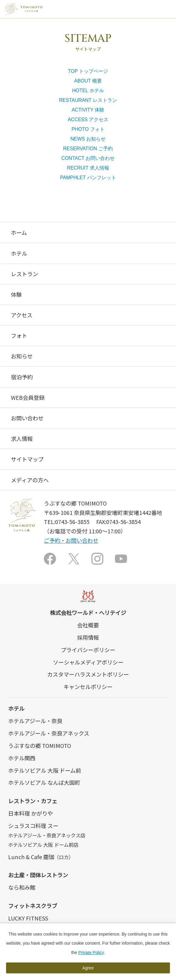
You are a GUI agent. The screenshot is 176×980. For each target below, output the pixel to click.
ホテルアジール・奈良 (35, 721)
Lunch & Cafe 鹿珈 (41, 857)
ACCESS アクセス (88, 120)
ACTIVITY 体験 (88, 110)
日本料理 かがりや (31, 813)
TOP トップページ (88, 71)
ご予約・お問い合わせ (71, 540)
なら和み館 (22, 887)
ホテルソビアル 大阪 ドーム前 (45, 770)
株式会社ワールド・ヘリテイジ (88, 613)
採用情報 (88, 637)
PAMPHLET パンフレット (88, 178)
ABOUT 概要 (88, 81)
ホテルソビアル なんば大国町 (44, 782)
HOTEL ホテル (88, 91)
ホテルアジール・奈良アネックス (49, 733)
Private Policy (91, 953)
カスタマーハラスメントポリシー (88, 674)
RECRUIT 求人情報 (88, 168)
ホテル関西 (22, 758)
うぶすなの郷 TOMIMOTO (40, 746)
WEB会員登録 (28, 397)
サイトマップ (27, 459)
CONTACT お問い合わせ (88, 158)
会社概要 (88, 625)
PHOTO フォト (88, 129)
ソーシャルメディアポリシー (88, 662)
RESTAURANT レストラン (88, 100)
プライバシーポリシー (88, 650)
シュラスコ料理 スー (33, 826)
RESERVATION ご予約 (88, 149)
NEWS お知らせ (88, 139)
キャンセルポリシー (88, 687)
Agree (88, 968)
